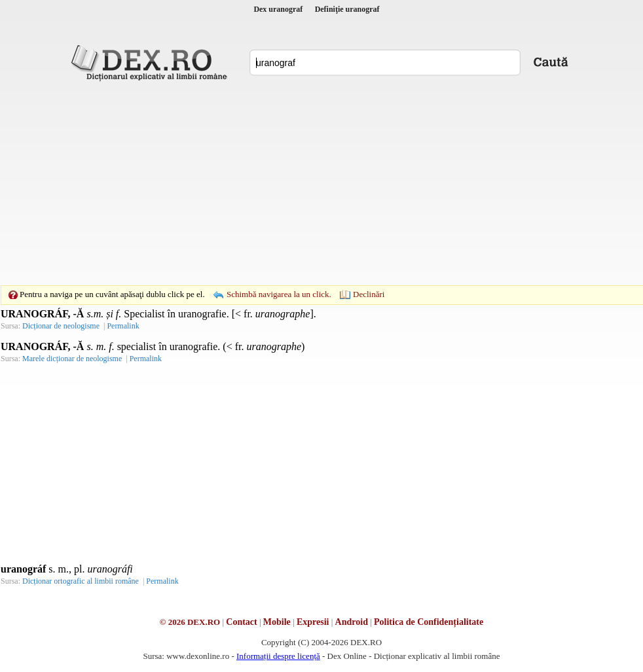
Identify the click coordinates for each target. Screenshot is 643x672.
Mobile (277, 622)
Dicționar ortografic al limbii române (81, 581)
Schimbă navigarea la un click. (279, 294)
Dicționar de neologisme (61, 326)
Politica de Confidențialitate (429, 622)
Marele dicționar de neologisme (72, 359)
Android (352, 622)
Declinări (369, 294)
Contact (241, 622)
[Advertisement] (301, 183)
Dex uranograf (278, 9)
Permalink (123, 326)
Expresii (313, 622)
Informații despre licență (278, 656)
